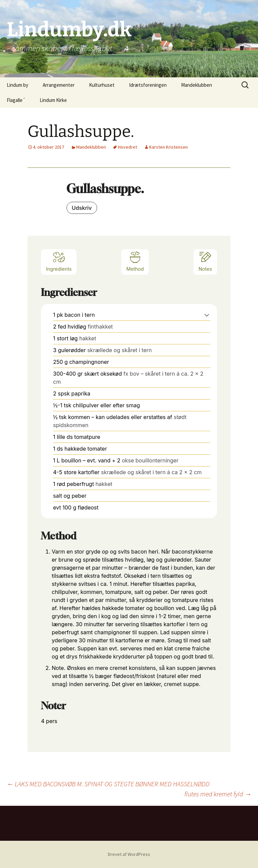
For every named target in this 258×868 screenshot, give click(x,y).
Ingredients (59, 261)
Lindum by (17, 85)
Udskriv (82, 208)
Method (135, 261)
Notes (205, 261)
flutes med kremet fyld (218, 794)
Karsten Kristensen (168, 147)
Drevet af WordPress (129, 854)
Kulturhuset (102, 85)
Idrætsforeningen (148, 85)
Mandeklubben (197, 85)
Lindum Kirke (53, 100)
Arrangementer (59, 85)
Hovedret (127, 147)
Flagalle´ (16, 100)
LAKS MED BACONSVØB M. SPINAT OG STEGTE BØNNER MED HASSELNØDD (108, 784)
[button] (207, 315)
